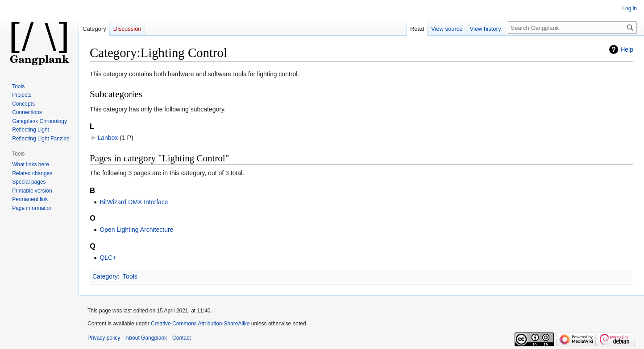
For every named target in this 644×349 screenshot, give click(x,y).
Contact (181, 338)
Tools (130, 276)
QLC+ (108, 258)
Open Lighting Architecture (136, 230)
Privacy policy (104, 338)
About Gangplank (146, 338)
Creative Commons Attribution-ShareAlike (200, 324)
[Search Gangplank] (572, 28)
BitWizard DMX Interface (134, 202)
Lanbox (108, 138)
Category (105, 276)
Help (627, 49)
